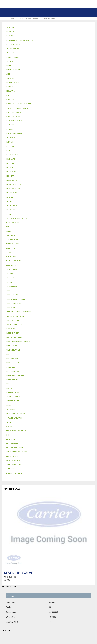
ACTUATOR (9, 36)
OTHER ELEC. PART (12, 295)
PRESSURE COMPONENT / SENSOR (18, 342)
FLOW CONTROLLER (12, 223)
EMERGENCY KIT (11, 193)
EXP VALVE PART (11, 206)
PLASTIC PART (11, 329)
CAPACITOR (10, 78)
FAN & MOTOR (10, 210)
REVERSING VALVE (12, 392)
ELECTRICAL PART (12, 180)
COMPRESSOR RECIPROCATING (17, 108)
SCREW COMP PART (12, 401)
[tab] (48, 27)
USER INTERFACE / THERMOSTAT (17, 452)
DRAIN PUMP (10, 146)
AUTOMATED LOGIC (12, 57)
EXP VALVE (9, 201)
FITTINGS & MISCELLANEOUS (16, 218)
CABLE (8, 74)
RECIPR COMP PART (13, 371)
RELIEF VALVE (10, 388)
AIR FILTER (10, 53)
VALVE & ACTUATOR (12, 456)
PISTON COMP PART (13, 320)
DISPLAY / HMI (11, 138)
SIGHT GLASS (10, 409)
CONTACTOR (10, 129)
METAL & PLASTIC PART (14, 261)
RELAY (8, 384)
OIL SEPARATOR (11, 286)
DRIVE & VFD (10, 159)
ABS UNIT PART (11, 32)
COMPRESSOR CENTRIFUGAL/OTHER (18, 104)
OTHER (8, 291)
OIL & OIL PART (11, 269)
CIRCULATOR (10, 91)
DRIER (8, 150)
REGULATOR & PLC (12, 380)
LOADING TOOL (11, 257)
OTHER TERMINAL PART (14, 303)
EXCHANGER (10, 197)
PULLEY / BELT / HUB (13, 350)
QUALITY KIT (10, 367)
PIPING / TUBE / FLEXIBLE (15, 316)
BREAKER (9, 65)
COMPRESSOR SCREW (13, 112)
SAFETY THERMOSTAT (13, 397)
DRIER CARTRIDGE (12, 155)
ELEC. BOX (9, 167)
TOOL (7, 435)
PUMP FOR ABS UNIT (13, 358)
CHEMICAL (9, 87)
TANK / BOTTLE (11, 426)
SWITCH (8, 422)
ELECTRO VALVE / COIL (14, 184)
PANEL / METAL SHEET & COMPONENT (19, 312)
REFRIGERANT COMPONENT (15, 375)
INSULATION (10, 248)
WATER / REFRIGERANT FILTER (16, 465)
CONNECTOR (10, 125)
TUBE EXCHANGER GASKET (15, 448)
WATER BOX (9, 469)
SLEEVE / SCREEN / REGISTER (16, 414)
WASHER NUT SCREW (13, 460)
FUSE (7, 227)
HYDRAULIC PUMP (12, 240)
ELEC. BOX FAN (11, 172)
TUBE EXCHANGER (12, 443)
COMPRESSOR (10, 99)
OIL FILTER (10, 278)
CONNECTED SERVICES (14, 121)
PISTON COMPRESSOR (14, 324)
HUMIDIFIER (10, 235)
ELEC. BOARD (10, 163)
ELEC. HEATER (10, 176)
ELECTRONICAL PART (13, 189)
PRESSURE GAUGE (12, 346)
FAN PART (9, 214)
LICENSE (9, 252)
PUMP (8, 354)
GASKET (8, 231)
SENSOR (8, 405)
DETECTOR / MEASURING (14, 133)
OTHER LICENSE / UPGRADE (15, 299)
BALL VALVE (10, 61)
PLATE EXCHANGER (12, 333)
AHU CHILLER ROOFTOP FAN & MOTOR (19, 40)
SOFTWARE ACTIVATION (14, 418)
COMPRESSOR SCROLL (13, 116)
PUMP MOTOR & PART (13, 363)
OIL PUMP (9, 282)
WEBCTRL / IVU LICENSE (14, 473)
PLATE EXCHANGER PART (14, 337)
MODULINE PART (11, 265)
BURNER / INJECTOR (13, 70)
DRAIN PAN (9, 142)
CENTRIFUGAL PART (12, 83)
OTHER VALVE (10, 307)
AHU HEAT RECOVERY (13, 44)
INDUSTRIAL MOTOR (13, 244)
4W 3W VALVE (10, 27)
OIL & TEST (10, 274)
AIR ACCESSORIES (12, 48)
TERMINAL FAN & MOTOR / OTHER (17, 431)
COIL (7, 95)
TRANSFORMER (11, 439)
